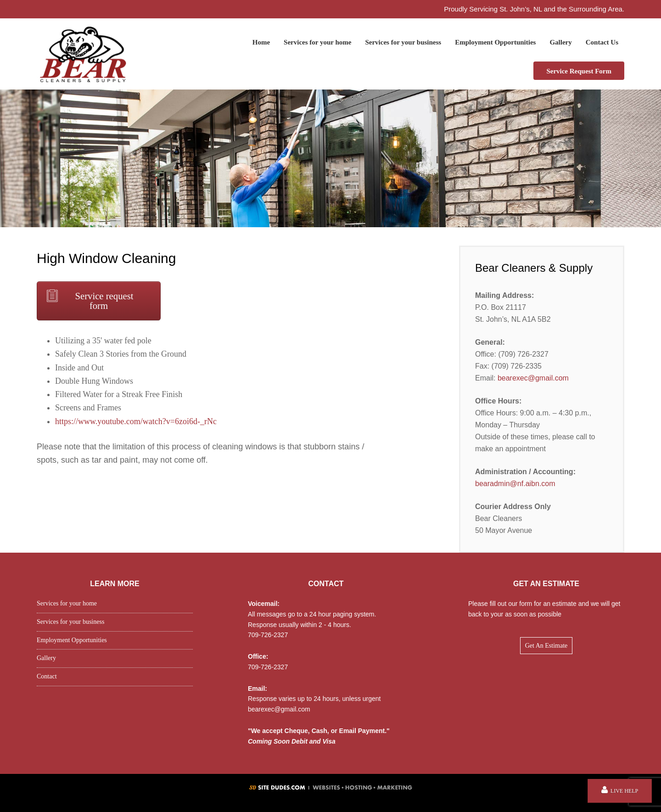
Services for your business (70, 622)
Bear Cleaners (83, 54)
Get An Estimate (546, 646)
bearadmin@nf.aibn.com (515, 484)
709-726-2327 (268, 635)
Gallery (46, 658)
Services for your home (67, 603)
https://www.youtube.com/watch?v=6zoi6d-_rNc (136, 421)
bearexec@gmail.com (533, 378)
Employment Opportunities (72, 640)
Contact (47, 676)
